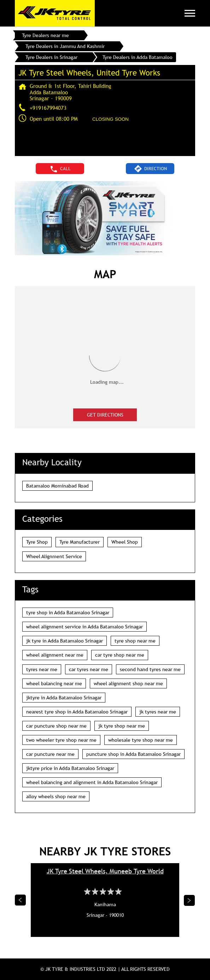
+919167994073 (48, 108)
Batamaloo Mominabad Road (57, 486)
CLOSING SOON (110, 119)
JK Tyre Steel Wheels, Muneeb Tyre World (105, 871)
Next (189, 900)
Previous (21, 900)
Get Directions (105, 415)
